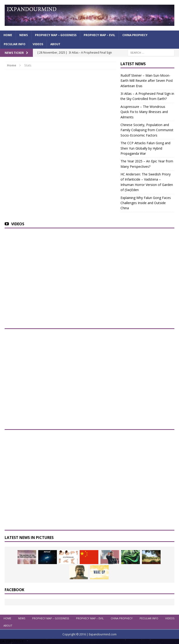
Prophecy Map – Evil (99, 35)
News (24, 35)
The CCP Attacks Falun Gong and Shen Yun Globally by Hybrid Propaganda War (145, 148)
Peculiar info (15, 44)
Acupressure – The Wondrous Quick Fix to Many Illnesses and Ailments (144, 112)
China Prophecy (135, 35)
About (55, 44)
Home (8, 35)
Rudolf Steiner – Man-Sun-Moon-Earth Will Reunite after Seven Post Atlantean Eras (147, 81)
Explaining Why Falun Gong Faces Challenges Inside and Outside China (146, 203)
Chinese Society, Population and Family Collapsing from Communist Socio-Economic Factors (147, 130)
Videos (38, 44)
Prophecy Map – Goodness (56, 35)
